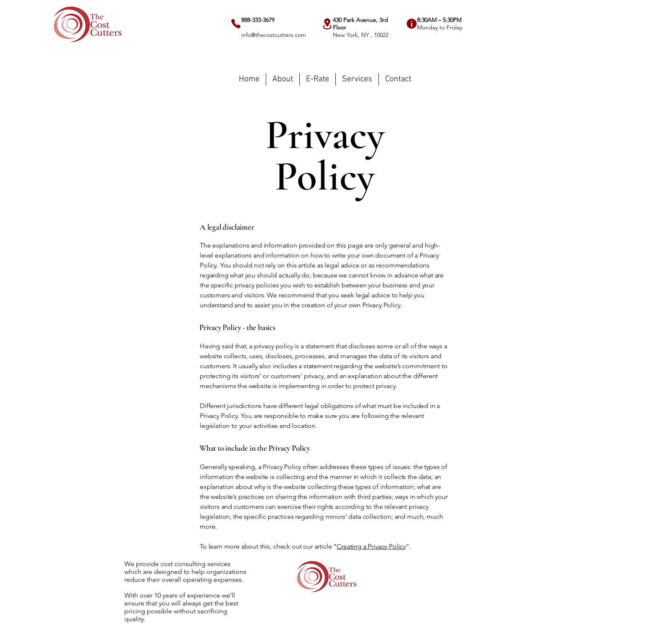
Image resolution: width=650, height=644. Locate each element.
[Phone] (236, 24)
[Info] (412, 24)
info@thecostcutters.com (274, 35)
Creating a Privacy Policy (371, 546)
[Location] (327, 24)
